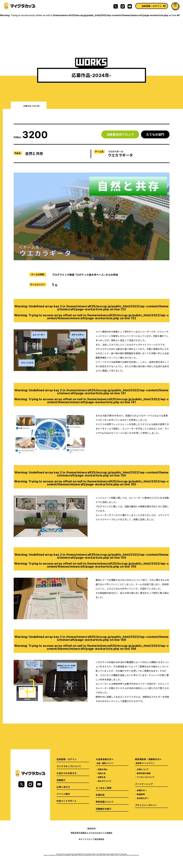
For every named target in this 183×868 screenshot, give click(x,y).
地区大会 (102, 773)
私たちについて (105, 781)
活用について (143, 769)
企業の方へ (142, 790)
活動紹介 (61, 780)
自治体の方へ (143, 798)
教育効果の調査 (144, 773)
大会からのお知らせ (67, 773)
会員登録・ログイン (152, 6)
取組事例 (141, 794)
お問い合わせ (63, 787)
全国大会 (102, 777)
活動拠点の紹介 (104, 809)
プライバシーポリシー (146, 805)
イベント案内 (63, 794)
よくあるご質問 (104, 788)
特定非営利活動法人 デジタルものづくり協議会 (92, 833)
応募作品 (100, 795)
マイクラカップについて (69, 766)
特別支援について (105, 802)
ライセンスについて (146, 777)
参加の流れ (103, 769)
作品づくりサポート (67, 801)
